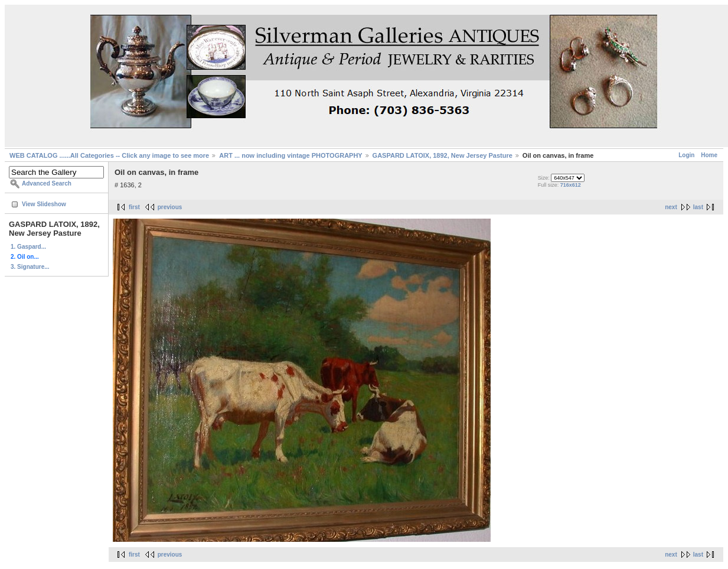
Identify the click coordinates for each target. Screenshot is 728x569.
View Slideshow (44, 204)
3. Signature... (30, 267)
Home (709, 155)
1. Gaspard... (28, 247)
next (671, 207)
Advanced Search (47, 183)
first (134, 207)
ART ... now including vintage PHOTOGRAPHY (290, 155)
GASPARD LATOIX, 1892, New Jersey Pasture (443, 155)
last (698, 207)
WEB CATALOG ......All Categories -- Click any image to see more (109, 155)
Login (686, 155)
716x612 (571, 185)
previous (170, 207)
